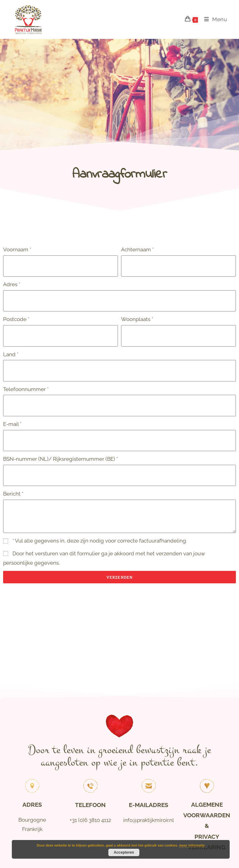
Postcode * (16, 319)
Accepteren (124, 852)
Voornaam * (17, 250)
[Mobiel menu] (213, 19)
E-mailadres (149, 805)
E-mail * (12, 424)
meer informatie (192, 845)
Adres (32, 805)
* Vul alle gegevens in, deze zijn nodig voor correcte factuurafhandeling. (100, 541)
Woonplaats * (137, 319)
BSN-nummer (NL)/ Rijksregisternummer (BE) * (61, 459)
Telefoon (90, 805)
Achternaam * (137, 250)
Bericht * (13, 494)
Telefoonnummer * (26, 389)
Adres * (12, 284)
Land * (11, 354)
